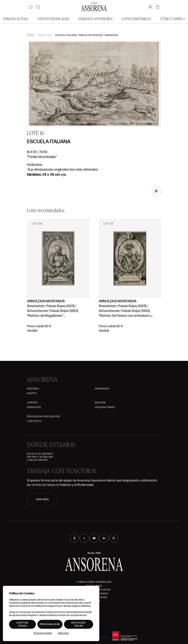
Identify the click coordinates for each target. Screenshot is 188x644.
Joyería (32, 403)
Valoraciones (105, 407)
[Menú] (31, 7)
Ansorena (102, 389)
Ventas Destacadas (53, 19)
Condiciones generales (94, 582)
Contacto (34, 421)
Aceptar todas (22, 624)
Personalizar (50, 624)
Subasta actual (16, 19)
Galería (100, 403)
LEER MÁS (42, 499)
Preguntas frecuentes (44, 417)
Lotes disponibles (136, 19)
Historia (33, 389)
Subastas (34, 407)
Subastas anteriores (95, 19)
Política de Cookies (43, 633)
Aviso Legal (63, 633)
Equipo (32, 393)
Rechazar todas (78, 624)
